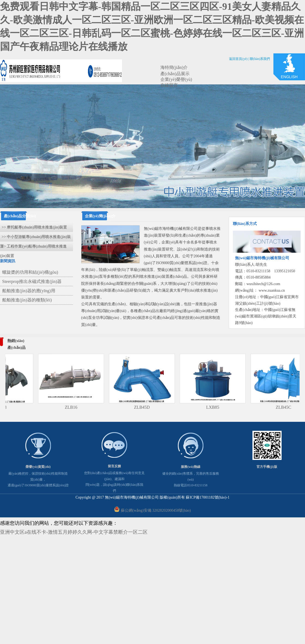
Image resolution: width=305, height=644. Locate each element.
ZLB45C (288, 407)
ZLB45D (146, 407)
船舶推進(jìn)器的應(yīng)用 (29, 291)
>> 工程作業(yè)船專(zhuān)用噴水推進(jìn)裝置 (33, 248)
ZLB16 (75, 407)
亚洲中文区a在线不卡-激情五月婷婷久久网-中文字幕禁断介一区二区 (74, 532)
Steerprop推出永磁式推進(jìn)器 (32, 281)
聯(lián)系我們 (260, 59)
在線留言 (169, 85)
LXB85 (217, 407)
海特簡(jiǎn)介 (174, 67)
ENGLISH (289, 77)
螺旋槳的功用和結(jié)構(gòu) (30, 272)
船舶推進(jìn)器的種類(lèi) (27, 300)
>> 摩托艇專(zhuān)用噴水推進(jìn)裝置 (34, 227)
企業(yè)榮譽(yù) (176, 79)
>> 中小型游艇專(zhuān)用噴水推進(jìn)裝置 (35, 238)
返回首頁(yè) (238, 59)
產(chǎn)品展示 (175, 74)
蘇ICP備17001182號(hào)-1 (208, 497)
